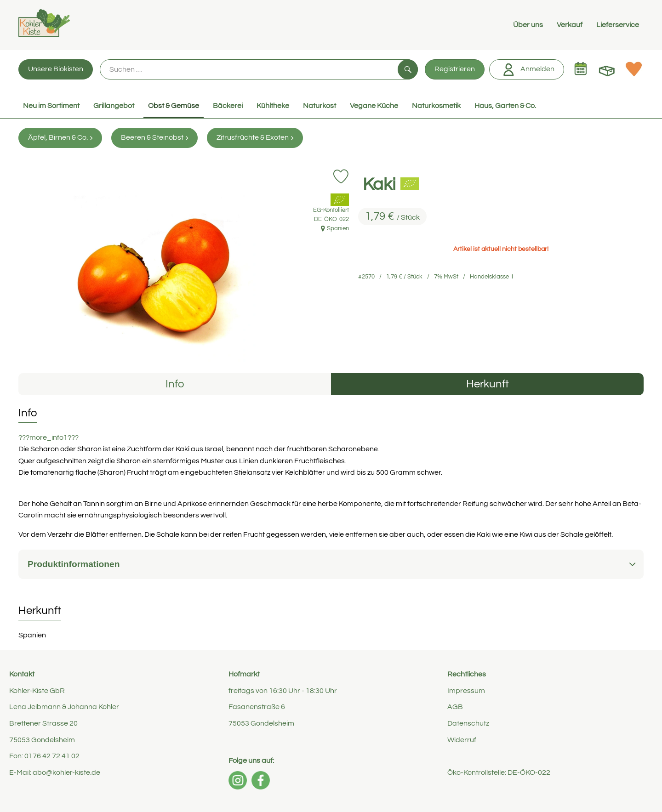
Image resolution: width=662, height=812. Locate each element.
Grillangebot (114, 106)
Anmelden (527, 69)
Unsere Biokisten (56, 69)
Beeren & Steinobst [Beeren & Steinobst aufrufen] (154, 138)
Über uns (528, 25)
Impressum (466, 691)
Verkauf (570, 25)
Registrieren (455, 69)
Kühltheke (273, 106)
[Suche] (259, 69)
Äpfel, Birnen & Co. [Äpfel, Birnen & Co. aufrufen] (60, 138)
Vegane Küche (374, 106)
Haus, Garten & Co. (505, 106)
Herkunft (488, 384)
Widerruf (462, 740)
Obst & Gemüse (174, 106)
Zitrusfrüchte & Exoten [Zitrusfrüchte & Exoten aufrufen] (255, 138)
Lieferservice (618, 25)
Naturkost (320, 106)
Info (175, 384)
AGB (455, 707)
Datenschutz (468, 723)
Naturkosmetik (436, 106)
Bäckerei (228, 106)
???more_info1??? (49, 437)
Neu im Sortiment (51, 106)
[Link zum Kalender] (581, 69)
